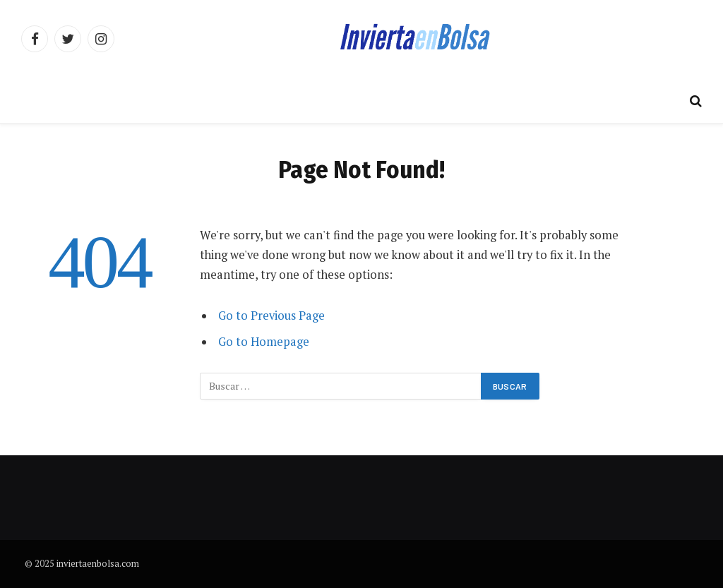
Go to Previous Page (271, 316)
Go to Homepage (264, 342)
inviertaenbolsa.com (98, 563)
